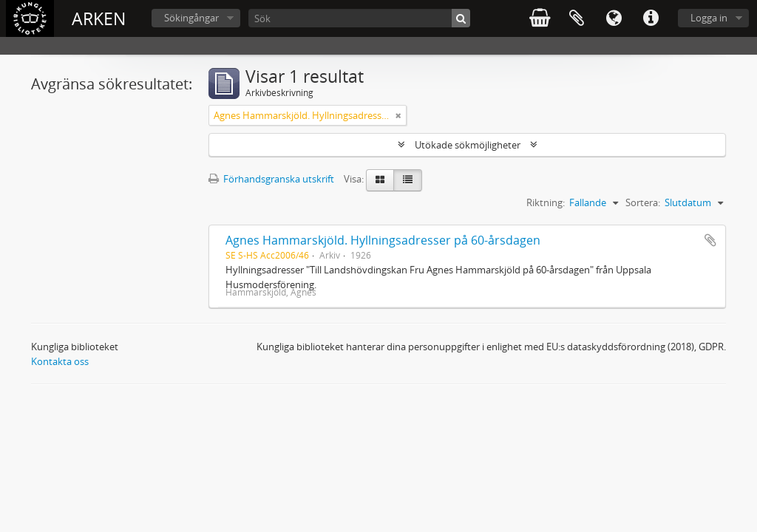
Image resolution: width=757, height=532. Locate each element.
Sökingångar (191, 18)
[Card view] (380, 180)
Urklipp (577, 18)
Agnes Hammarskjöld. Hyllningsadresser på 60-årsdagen (383, 240)
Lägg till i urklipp (710, 240)
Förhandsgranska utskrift (271, 179)
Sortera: (643, 202)
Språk (614, 18)
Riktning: (546, 202)
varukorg (540, 18)
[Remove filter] (398, 115)
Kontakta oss (60, 361)
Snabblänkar (651, 18)
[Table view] (408, 180)
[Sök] (359, 18)
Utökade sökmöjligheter (468, 145)
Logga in (709, 18)
